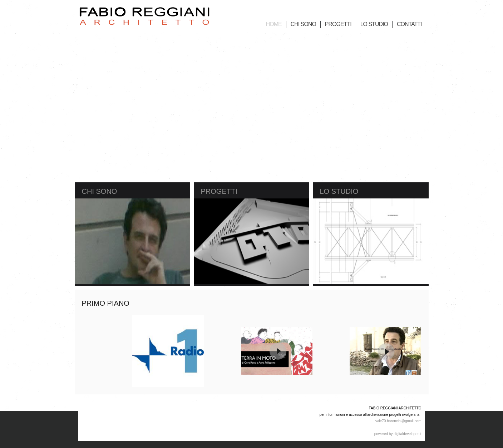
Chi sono (100, 191)
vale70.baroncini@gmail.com (398, 421)
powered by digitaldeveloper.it (398, 434)
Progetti (219, 191)
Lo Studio (339, 191)
